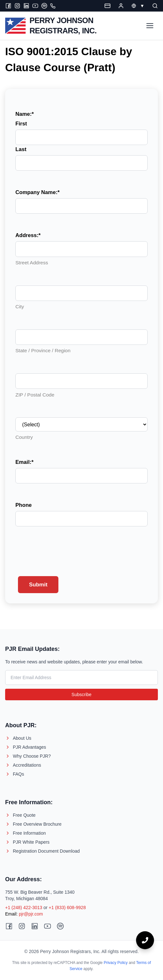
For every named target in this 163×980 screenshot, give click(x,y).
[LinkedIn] (26, 6)
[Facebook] (8, 6)
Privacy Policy (116, 963)
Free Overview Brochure (33, 824)
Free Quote (20, 815)
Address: (28, 235)
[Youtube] (35, 6)
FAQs (15, 774)
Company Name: (38, 192)
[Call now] (145, 940)
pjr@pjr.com (31, 914)
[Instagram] (17, 6)
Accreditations (23, 765)
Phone (24, 505)
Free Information (26, 833)
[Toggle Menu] (150, 26)
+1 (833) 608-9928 (67, 908)
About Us (18, 738)
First (21, 124)
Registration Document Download (43, 851)
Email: (24, 462)
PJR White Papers (27, 842)
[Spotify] (44, 6)
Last (21, 149)
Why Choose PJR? (28, 756)
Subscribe (81, 695)
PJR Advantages (26, 747)
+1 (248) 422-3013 (24, 908)
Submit (38, 585)
